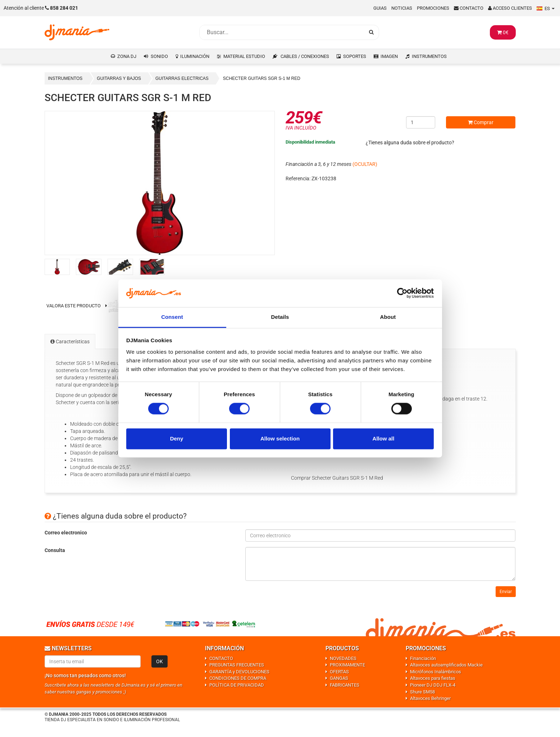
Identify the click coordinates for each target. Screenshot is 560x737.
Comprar (481, 122)
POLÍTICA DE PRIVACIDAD (237, 685)
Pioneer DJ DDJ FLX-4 (433, 685)
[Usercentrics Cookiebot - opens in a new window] (402, 293)
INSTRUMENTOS (429, 56)
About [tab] (388, 317)
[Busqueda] (282, 32)
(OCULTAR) (365, 164)
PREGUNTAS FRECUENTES (237, 665)
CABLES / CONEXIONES (305, 56)
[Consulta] (381, 564)
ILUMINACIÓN (195, 56)
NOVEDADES (343, 658)
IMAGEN (389, 56)
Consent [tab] (172, 317)
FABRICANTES (345, 685)
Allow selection (280, 438)
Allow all (384, 438)
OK (160, 661)
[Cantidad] (421, 122)
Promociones (433, 8)
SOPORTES (355, 56)
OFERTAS (339, 672)
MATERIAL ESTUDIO (244, 56)
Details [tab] (280, 317)
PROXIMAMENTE (347, 665)
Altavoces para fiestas (433, 678)
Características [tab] (70, 342)
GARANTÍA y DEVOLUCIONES (239, 672)
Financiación (423, 658)
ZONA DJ (127, 56)
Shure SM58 (422, 692)
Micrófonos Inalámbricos (436, 672)
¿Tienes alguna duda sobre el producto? (410, 143)
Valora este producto (74, 306)
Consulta (55, 550)
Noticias (402, 8)
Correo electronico (66, 533)
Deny (177, 438)
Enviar (506, 592)
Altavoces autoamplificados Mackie (446, 665)
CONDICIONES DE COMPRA (238, 678)
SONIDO (159, 56)
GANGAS (339, 678)
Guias (380, 8)
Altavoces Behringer (430, 698)
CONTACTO (221, 658)
